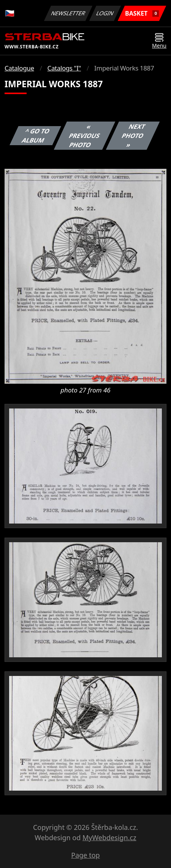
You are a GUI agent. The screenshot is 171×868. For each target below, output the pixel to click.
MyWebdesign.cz (109, 838)
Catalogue (19, 68)
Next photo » (133, 136)
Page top (85, 855)
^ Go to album (36, 136)
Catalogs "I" (64, 68)
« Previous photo (85, 136)
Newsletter (68, 13)
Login (105, 13)
